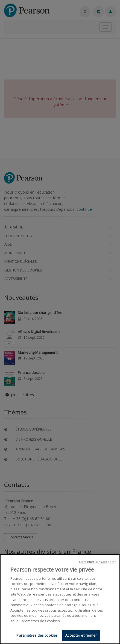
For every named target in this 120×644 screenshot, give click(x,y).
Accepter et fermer (81, 636)
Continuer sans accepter (97, 562)
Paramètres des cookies (37, 636)
